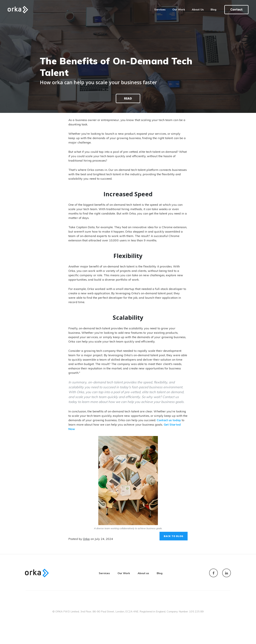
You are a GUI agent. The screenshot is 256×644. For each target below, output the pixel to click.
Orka (86, 539)
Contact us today (169, 420)
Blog (213, 9)
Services (162, 9)
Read (128, 98)
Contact (236, 10)
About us (143, 573)
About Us (198, 9)
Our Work (179, 9)
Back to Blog (174, 536)
